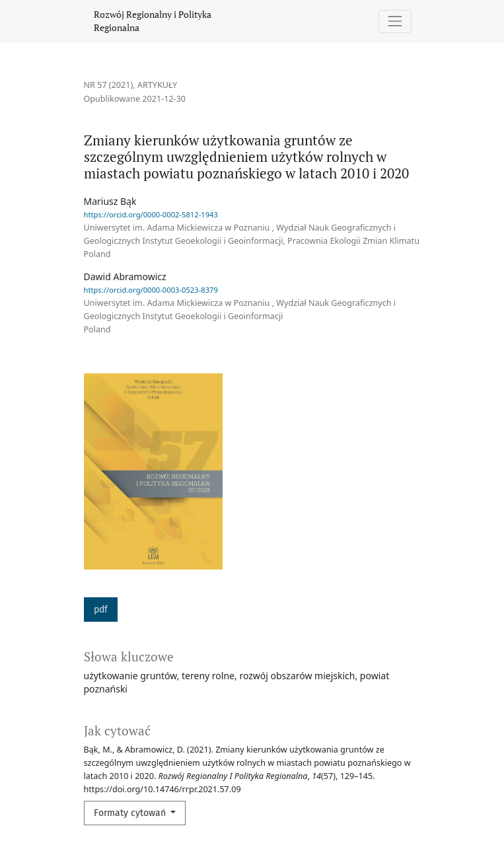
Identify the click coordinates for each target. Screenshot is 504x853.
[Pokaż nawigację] (395, 21)
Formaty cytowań (131, 813)
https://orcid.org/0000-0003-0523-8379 (151, 290)
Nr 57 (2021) (109, 85)
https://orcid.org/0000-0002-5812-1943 (151, 214)
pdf (101, 610)
